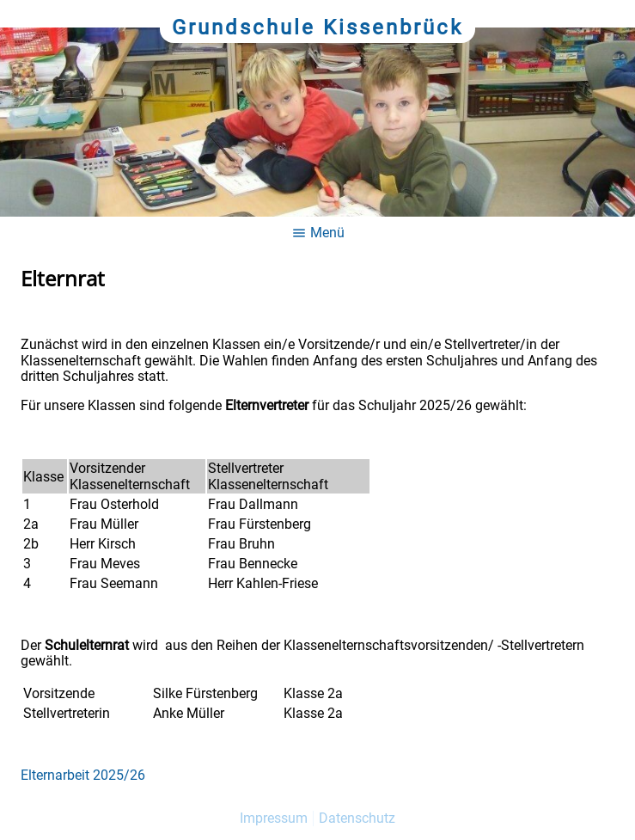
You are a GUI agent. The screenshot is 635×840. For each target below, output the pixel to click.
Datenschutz (357, 818)
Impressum (274, 818)
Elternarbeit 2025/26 (83, 775)
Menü (318, 233)
